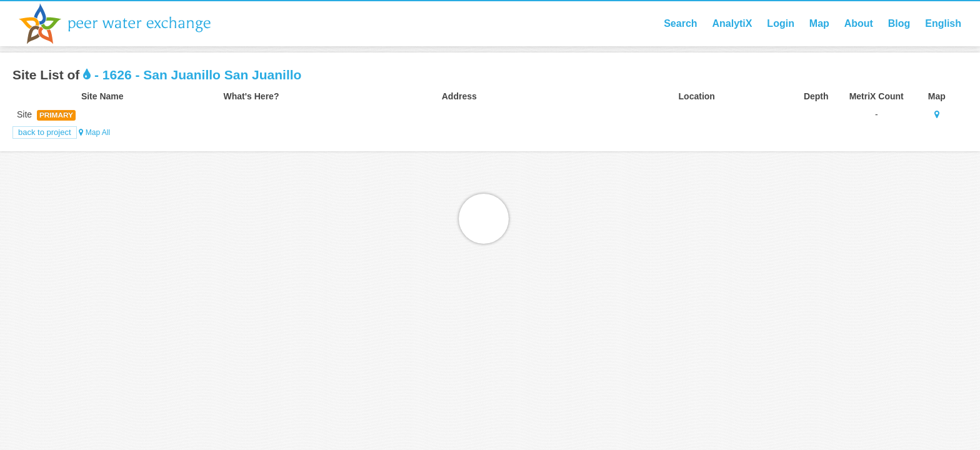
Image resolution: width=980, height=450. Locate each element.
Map (819, 23)
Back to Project (45, 132)
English (943, 23)
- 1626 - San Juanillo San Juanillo (192, 75)
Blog (899, 23)
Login (781, 23)
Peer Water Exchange (125, 24)
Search (680, 23)
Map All (94, 132)
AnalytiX (732, 23)
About (859, 23)
